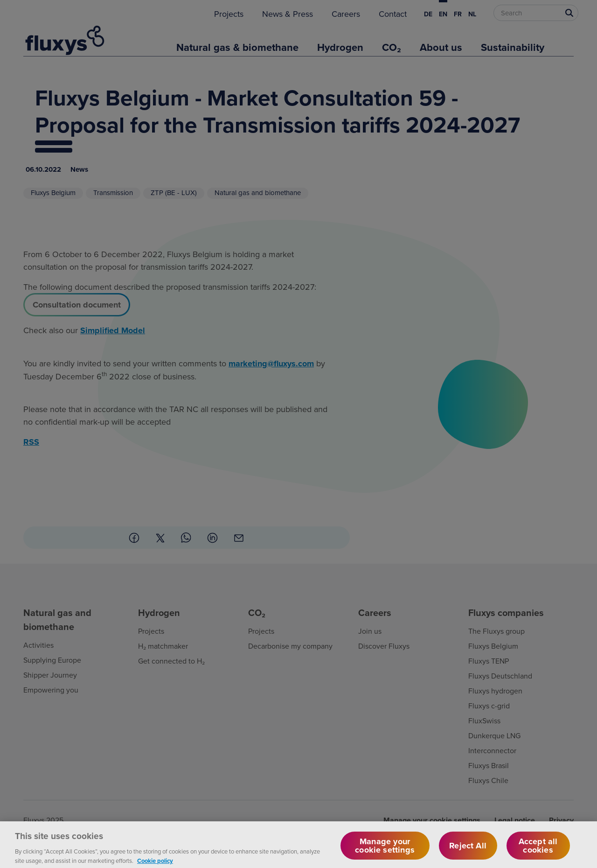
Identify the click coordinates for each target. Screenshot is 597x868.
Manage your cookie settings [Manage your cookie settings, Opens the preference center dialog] (385, 850)
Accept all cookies (538, 850)
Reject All (468, 850)
